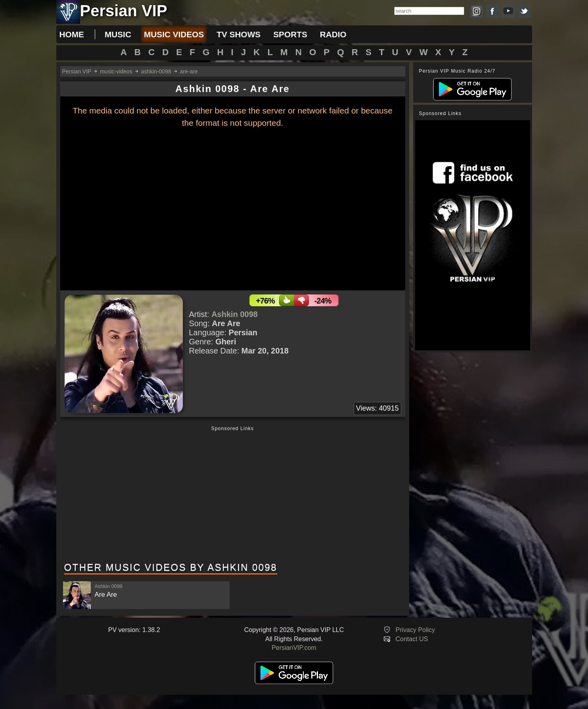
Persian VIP (77, 71)
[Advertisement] (233, 495)
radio (333, 34)
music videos (174, 34)
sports (290, 34)
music (118, 34)
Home (72, 34)
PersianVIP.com (294, 648)
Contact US (412, 639)
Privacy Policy (416, 630)
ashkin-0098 (156, 71)
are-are (189, 71)
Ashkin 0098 (235, 314)
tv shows (238, 34)
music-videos (116, 71)
